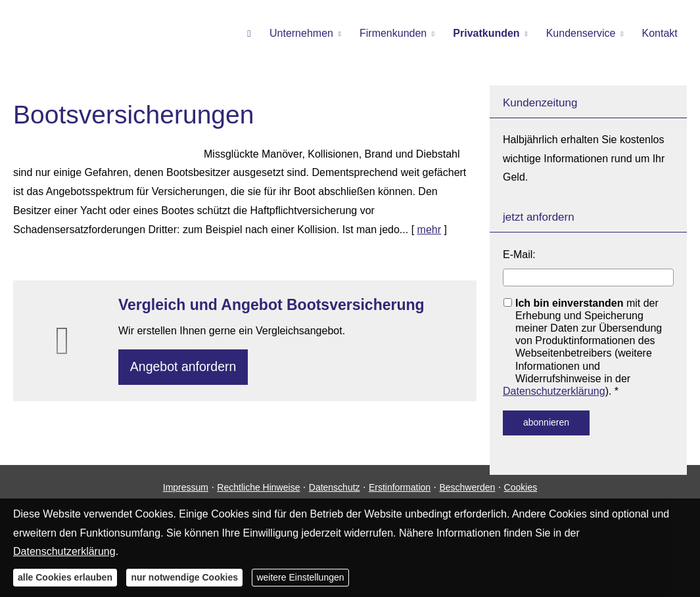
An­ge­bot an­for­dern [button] (186, 368)
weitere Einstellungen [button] (300, 577)
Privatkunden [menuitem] (493, 34)
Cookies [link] (521, 497)
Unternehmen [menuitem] (315, 34)
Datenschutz (335, 497)
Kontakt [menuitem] (661, 34)
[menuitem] (265, 33)
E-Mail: (519, 254)
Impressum (186, 497)
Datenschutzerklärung (554, 391)
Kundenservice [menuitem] (585, 34)
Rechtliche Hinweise (258, 497)
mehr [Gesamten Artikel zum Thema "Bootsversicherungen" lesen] (429, 230)
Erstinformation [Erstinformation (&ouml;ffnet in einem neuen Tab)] (400, 497)
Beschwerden (467, 497)
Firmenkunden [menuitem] (403, 34)
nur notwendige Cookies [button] (184, 577)
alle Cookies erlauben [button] (65, 577)
